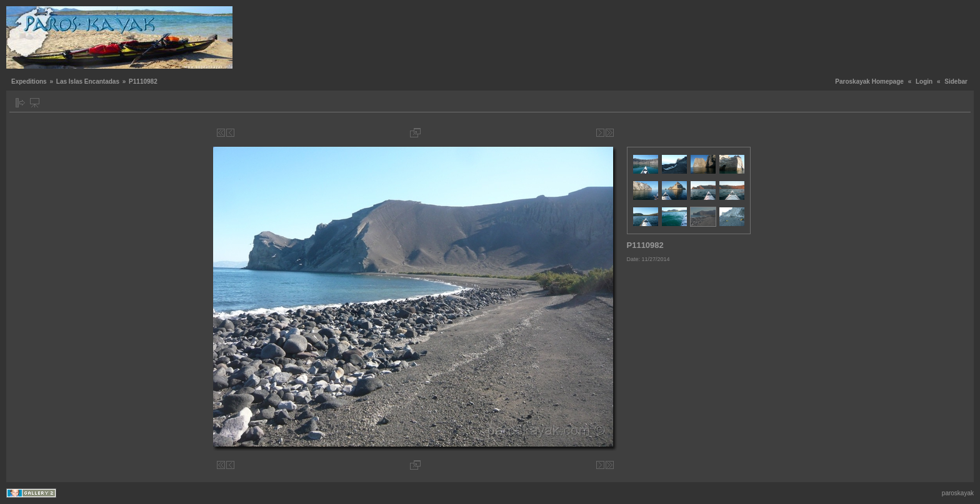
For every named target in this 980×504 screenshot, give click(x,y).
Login (924, 82)
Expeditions (29, 82)
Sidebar (956, 82)
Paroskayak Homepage (869, 82)
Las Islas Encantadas (88, 82)
